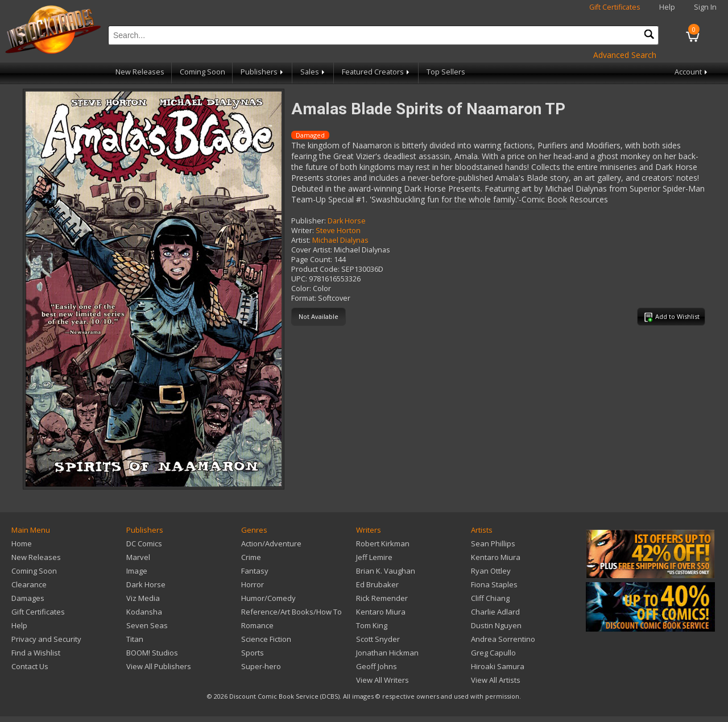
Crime (251, 557)
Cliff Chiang (490, 598)
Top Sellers (446, 72)
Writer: (303, 231)
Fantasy (255, 571)
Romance (257, 625)
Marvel (138, 557)
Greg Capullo (493, 653)
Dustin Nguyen (496, 625)
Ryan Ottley (491, 571)
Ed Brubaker (377, 584)
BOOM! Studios (152, 653)
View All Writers (382, 680)
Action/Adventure (271, 543)
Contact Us (30, 666)
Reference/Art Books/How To (291, 612)
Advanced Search (625, 55)
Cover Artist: (312, 250)
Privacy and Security (46, 639)
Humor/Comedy (268, 598)
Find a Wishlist (36, 653)
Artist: (301, 240)
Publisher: (309, 221)
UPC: (299, 279)
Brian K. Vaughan (386, 571)
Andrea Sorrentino (503, 639)
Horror (253, 584)
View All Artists (496, 680)
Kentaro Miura (381, 612)
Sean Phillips (493, 543)
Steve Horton (338, 231)
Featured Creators (377, 72)
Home (22, 543)
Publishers (263, 72)
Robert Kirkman (383, 543)
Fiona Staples (494, 584)
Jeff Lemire (374, 557)
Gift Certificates (615, 7)
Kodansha (144, 612)
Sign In (705, 7)
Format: (304, 298)
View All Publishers (159, 666)
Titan (135, 639)
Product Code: (315, 269)
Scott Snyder (378, 639)
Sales (313, 72)
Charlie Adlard (495, 612)
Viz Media (143, 598)
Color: (301, 289)
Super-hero (261, 666)
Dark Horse (347, 221)
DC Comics (144, 543)
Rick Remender (382, 598)
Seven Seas (147, 625)
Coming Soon (202, 72)
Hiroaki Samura (498, 666)
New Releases (140, 72)
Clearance (29, 584)
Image (137, 571)
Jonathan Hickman (387, 653)
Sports (253, 653)
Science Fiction (266, 639)
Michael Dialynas (340, 240)
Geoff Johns (377, 666)
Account (692, 72)
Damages (28, 598)
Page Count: (312, 260)
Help (667, 7)
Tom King (372, 625)
